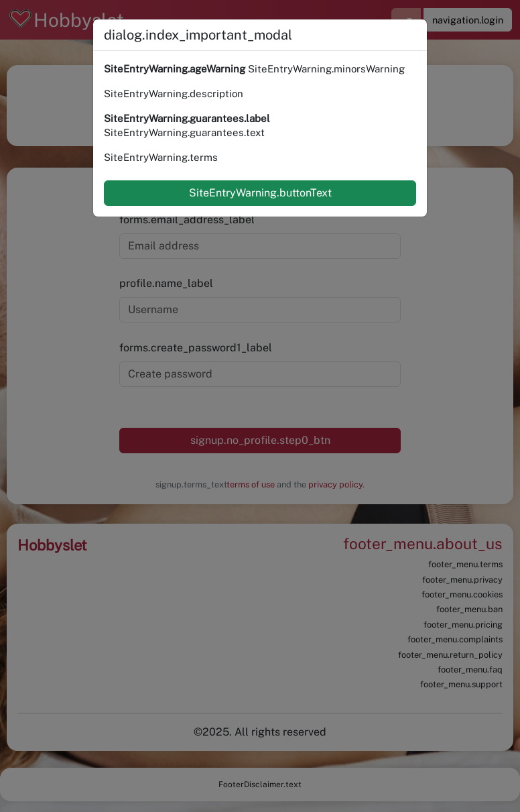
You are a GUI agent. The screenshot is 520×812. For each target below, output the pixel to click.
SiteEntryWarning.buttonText (260, 193)
